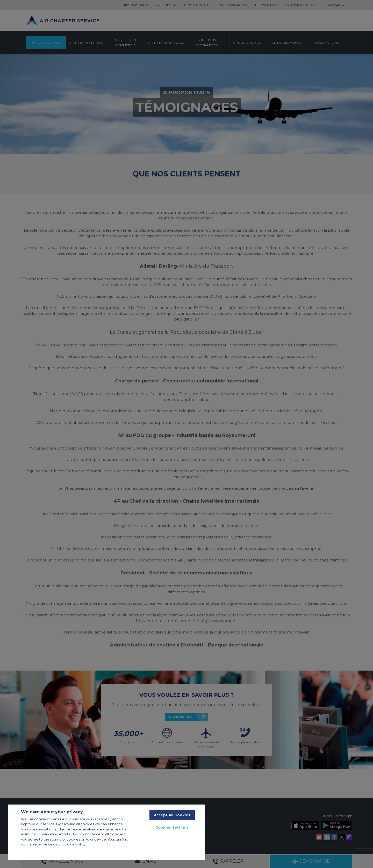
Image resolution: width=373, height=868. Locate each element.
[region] (107, 832)
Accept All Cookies (172, 815)
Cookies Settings (172, 827)
